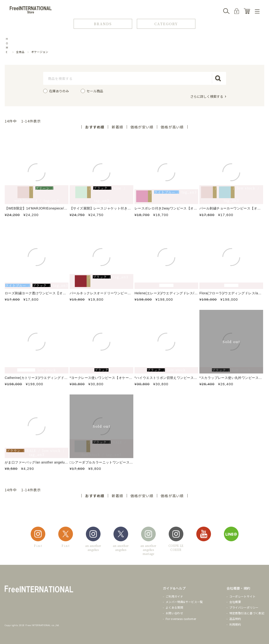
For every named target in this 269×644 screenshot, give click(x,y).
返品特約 (235, 619)
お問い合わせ (174, 613)
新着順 (117, 127)
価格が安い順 (142, 127)
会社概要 (235, 602)
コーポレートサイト (242, 596)
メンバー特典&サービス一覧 (184, 602)
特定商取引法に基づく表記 (247, 613)
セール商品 (95, 91)
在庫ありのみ (59, 91)
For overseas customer (181, 619)
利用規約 (235, 624)
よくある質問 (174, 607)
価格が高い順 (172, 127)
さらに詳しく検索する (207, 96)
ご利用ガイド (174, 596)
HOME (7, 45)
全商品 (20, 52)
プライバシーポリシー (244, 607)
